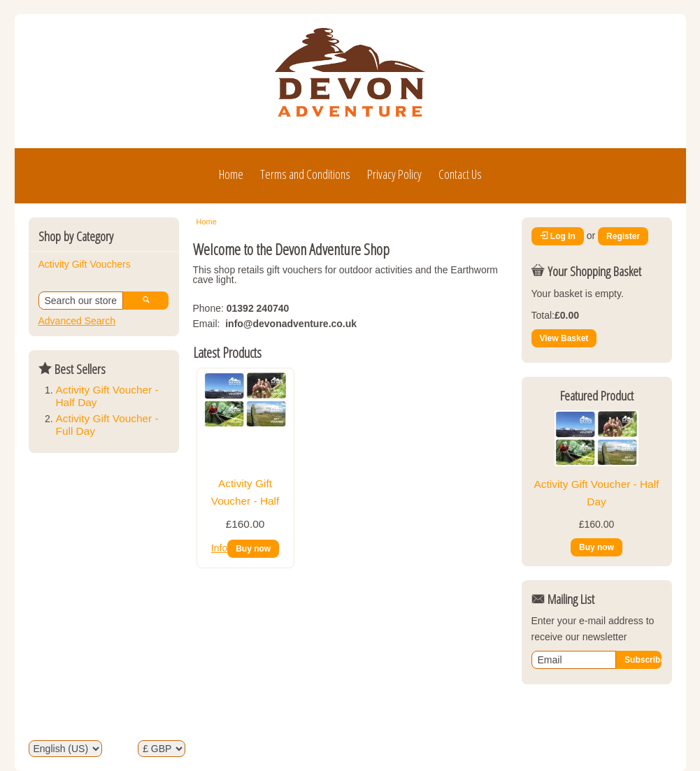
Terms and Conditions (305, 174)
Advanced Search (77, 321)
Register (623, 236)
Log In (558, 236)
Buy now (253, 549)
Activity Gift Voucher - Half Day (245, 500)
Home (231, 174)
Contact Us (460, 174)
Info (219, 548)
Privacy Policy (394, 174)
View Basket (564, 338)
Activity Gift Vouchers (85, 264)
